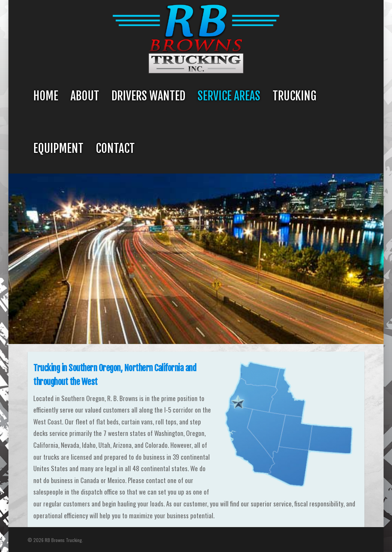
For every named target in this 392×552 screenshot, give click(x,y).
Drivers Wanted (148, 96)
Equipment (58, 148)
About (85, 96)
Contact (115, 148)
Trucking (294, 96)
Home (46, 96)
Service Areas (229, 96)
